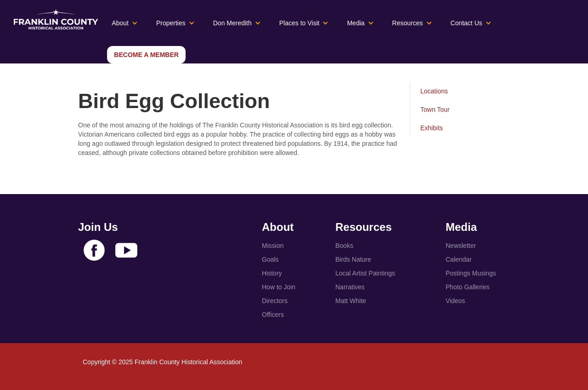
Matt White (351, 301)
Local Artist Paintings (365, 273)
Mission (273, 246)
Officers (273, 315)
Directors (275, 301)
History (272, 273)
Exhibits (432, 128)
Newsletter (461, 246)
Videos (455, 301)
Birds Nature (353, 259)
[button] (125, 23)
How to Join (279, 287)
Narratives (350, 287)
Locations (434, 91)
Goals (270, 259)
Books (344, 246)
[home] (51, 19)
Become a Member (146, 55)
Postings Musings (471, 273)
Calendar (459, 259)
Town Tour (435, 109)
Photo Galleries (468, 287)
